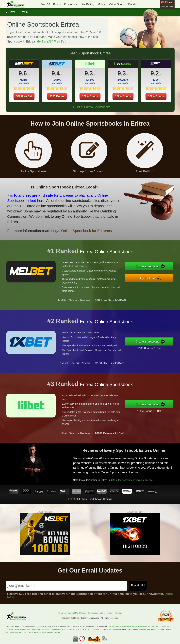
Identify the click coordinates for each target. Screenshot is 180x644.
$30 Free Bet (24, 96)
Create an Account (164, 269)
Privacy (83, 613)
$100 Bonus (57, 96)
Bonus (57, 4)
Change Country (167, 7)
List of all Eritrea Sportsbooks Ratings (90, 499)
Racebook (134, 4)
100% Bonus (90, 96)
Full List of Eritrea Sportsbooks (90, 107)
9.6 (23, 73)
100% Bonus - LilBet (165, 408)
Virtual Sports (117, 4)
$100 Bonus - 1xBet (165, 345)
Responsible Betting (96, 613)
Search (110, 613)
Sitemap (118, 613)
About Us (62, 613)
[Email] (66, 586)
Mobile (102, 4)
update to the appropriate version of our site (144, 474)
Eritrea (12, 12)
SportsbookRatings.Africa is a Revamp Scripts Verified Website (35, 632)
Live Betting (88, 4)
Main (25, 12)
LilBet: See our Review (75, 449)
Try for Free (164, 276)
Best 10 (45, 4)
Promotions (71, 4)
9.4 (56, 73)
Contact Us (73, 613)
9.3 (89, 73)
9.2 (155, 73)
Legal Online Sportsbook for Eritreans (59, 222)
